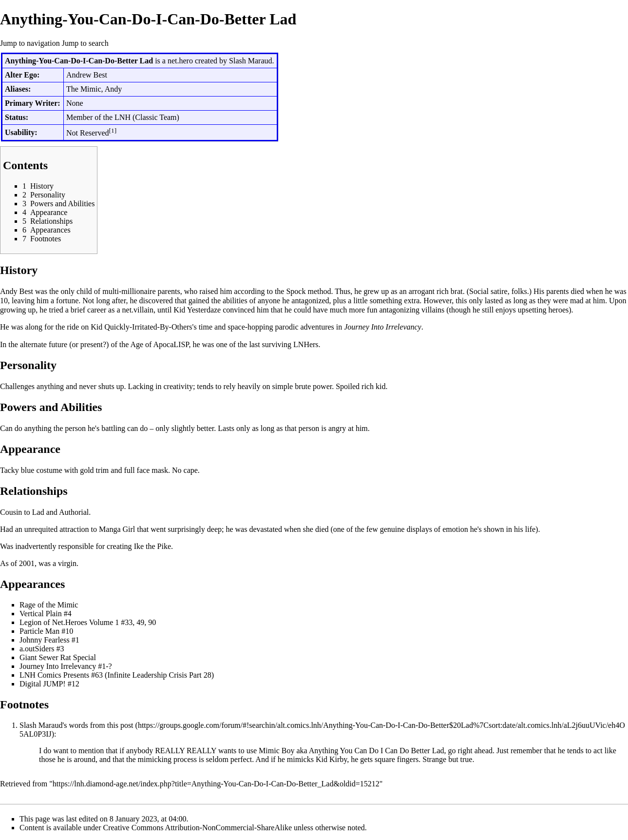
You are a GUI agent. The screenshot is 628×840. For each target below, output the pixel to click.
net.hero (180, 61)
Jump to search (85, 43)
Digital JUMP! (43, 684)
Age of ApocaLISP (159, 344)
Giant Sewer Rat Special (58, 657)
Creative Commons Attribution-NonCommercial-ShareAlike (198, 828)
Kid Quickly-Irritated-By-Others (141, 327)
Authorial (74, 512)
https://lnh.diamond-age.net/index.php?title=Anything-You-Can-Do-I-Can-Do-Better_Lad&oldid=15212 (216, 784)
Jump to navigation (30, 43)
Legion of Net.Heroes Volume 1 (69, 622)
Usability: (21, 132)
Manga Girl (117, 529)
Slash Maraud (250, 61)
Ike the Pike (152, 546)
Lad (38, 512)
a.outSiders (37, 649)
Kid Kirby (331, 759)
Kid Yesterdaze (197, 310)
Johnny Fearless (45, 640)
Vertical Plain (41, 614)
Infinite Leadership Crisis (147, 675)
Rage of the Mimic (49, 605)
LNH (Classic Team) (147, 117)
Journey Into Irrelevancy (382, 327)
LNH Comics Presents (54, 675)
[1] (113, 130)
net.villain (138, 310)
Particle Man (39, 631)
